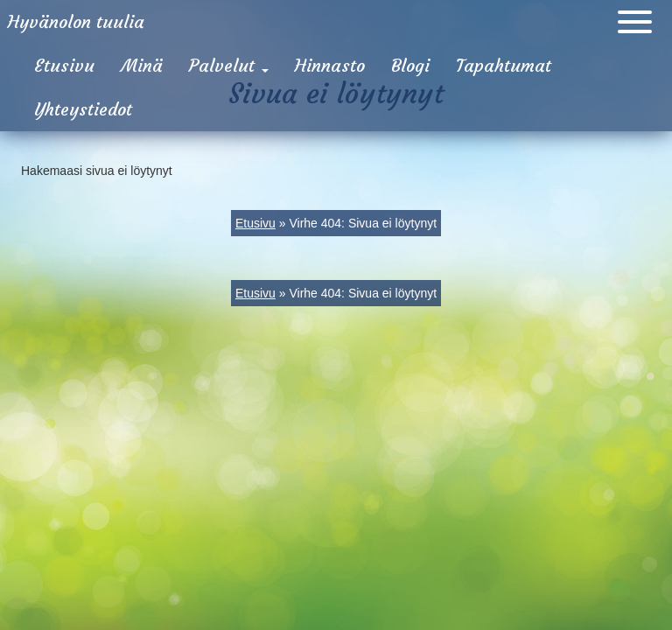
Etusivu (64, 65)
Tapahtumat (504, 65)
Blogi (410, 65)
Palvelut (229, 65)
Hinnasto (330, 65)
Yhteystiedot (83, 109)
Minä (142, 65)
